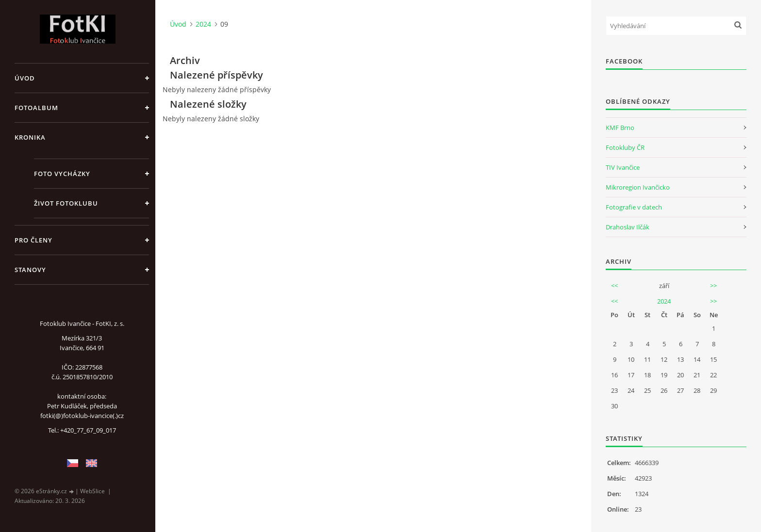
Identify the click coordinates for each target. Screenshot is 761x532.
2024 (203, 24)
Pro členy (33, 240)
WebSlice (92, 491)
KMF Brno (620, 128)
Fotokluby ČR (625, 147)
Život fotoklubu (66, 203)
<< (614, 286)
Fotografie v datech (634, 207)
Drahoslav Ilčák (628, 227)
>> (713, 286)
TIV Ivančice (623, 167)
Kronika (30, 137)
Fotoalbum (36, 108)
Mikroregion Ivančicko (638, 187)
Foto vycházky (62, 174)
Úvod (25, 78)
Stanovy (30, 270)
